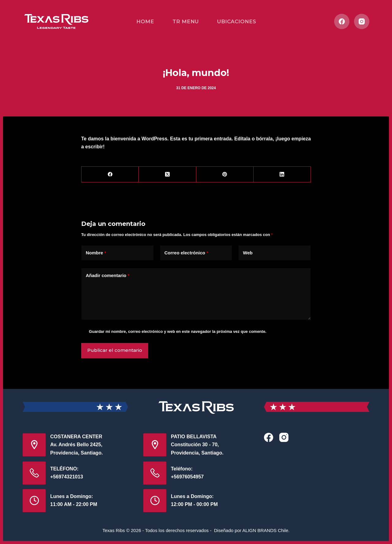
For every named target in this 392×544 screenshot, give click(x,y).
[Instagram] (362, 21)
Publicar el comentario (115, 350)
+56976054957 (187, 477)
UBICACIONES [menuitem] (237, 21)
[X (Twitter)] (167, 175)
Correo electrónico (186, 253)
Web (248, 253)
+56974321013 (67, 477)
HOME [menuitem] (145, 21)
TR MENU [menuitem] (186, 21)
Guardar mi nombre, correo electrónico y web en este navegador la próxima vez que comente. (177, 331)
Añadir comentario (108, 276)
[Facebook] (342, 21)
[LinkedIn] (282, 175)
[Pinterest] (225, 175)
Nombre (96, 253)
